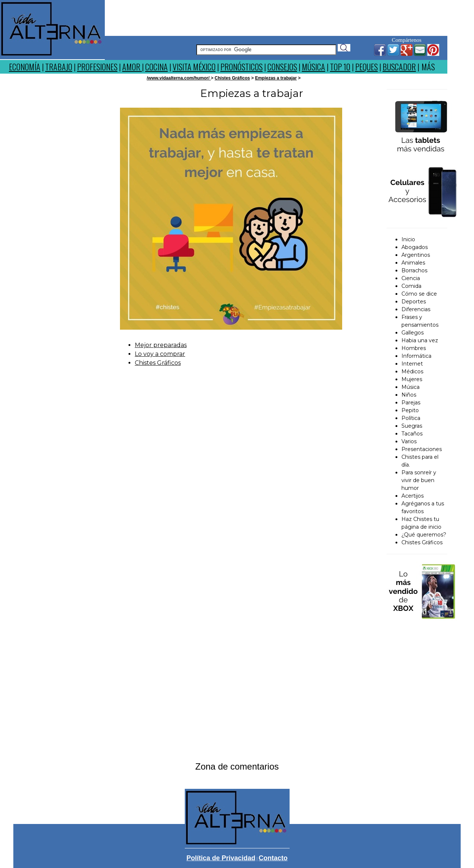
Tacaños (412, 434)
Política (411, 418)
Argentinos (416, 255)
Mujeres (412, 379)
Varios (409, 441)
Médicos (412, 371)
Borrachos (414, 270)
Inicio (408, 239)
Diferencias (416, 309)
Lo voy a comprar (160, 354)
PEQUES (366, 67)
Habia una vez (420, 340)
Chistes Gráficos (232, 78)
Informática (416, 356)
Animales (413, 263)
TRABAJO (59, 67)
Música (410, 387)
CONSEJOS (282, 67)
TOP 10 (340, 67)
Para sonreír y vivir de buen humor (419, 480)
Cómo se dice (419, 294)
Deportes (414, 302)
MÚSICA (313, 67)
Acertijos (413, 496)
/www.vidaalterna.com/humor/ (179, 78)
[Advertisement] (276, 17)
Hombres (414, 348)
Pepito (410, 410)
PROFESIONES (97, 67)
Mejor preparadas (161, 345)
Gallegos (413, 333)
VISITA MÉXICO (194, 67)
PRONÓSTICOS (241, 67)
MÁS (428, 67)
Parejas (411, 403)
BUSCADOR (399, 67)
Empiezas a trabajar (276, 78)
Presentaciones (422, 449)
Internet (412, 364)
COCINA (156, 67)
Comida (411, 286)
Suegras (412, 426)
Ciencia (411, 278)
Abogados (415, 247)
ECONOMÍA (25, 67)
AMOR (132, 67)
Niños (409, 395)
